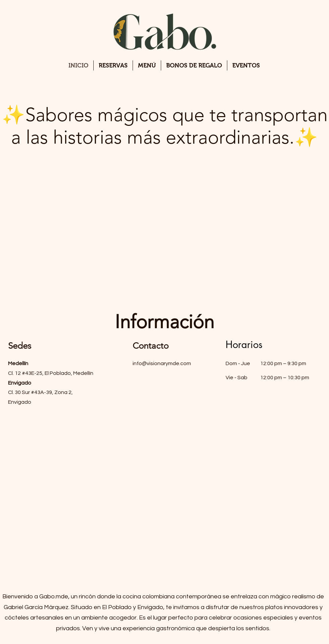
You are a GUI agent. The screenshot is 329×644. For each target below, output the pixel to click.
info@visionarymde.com (162, 363)
